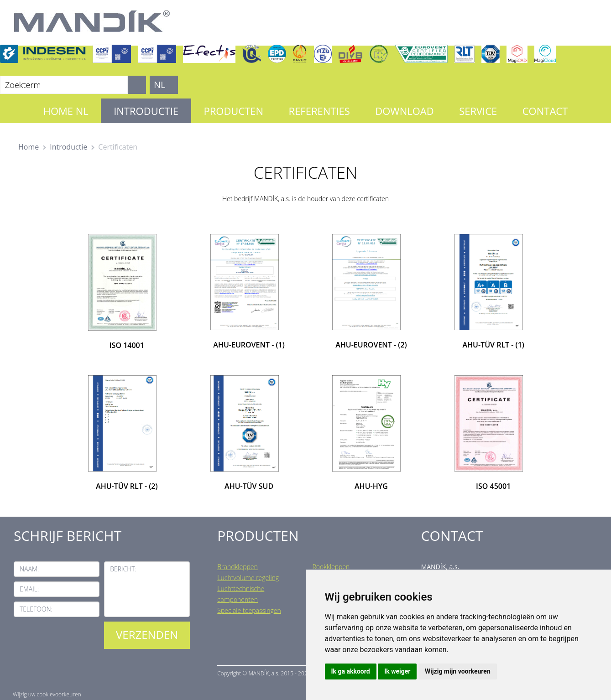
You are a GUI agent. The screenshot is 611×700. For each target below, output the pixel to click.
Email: (29, 589)
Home (29, 147)
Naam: (29, 569)
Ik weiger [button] (397, 671)
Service (478, 111)
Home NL (66, 111)
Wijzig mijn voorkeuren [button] (458, 671)
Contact (545, 111)
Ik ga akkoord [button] (351, 671)
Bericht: (123, 569)
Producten (233, 111)
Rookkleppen (331, 567)
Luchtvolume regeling (248, 578)
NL (160, 85)
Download (404, 111)
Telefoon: (36, 609)
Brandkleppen (238, 567)
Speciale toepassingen (249, 610)
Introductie (146, 111)
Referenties (319, 111)
